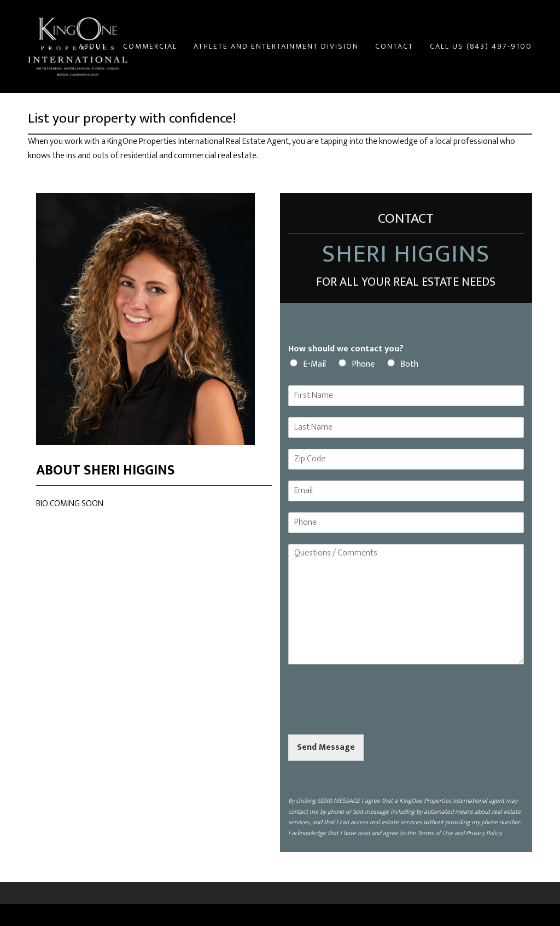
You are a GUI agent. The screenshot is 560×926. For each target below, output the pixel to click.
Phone (363, 364)
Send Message (326, 747)
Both (409, 364)
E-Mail (314, 364)
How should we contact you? (346, 349)
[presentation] (371, 716)
